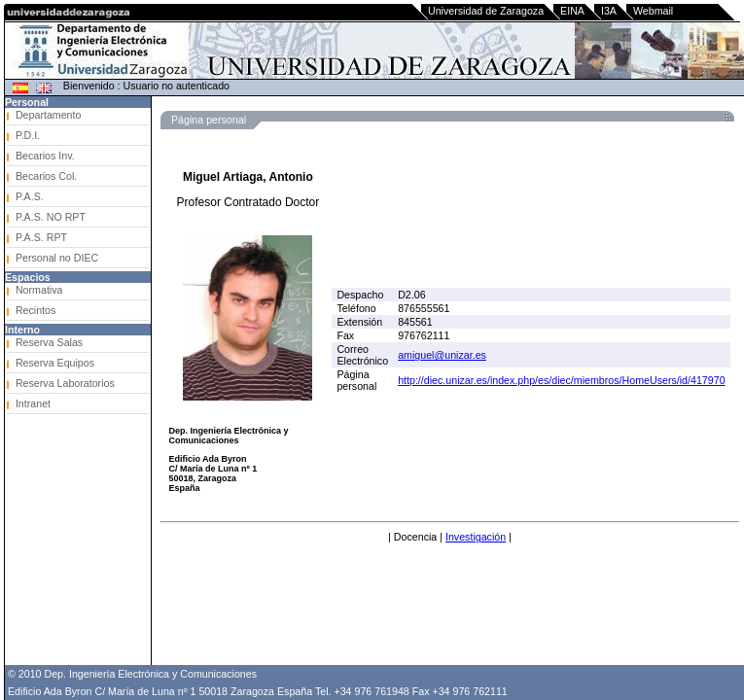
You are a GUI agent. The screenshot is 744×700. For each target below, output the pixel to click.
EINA (572, 11)
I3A (609, 11)
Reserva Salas (49, 342)
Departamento (49, 115)
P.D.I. (28, 135)
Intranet (33, 403)
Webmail (653, 11)
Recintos (35, 310)
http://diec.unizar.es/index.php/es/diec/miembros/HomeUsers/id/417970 (561, 380)
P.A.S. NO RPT (51, 217)
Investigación (476, 537)
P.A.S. (30, 196)
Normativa (39, 290)
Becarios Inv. (45, 156)
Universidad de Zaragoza (486, 11)
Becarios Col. (46, 176)
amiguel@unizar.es (442, 355)
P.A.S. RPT (41, 237)
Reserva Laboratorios (65, 383)
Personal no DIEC (57, 258)
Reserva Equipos (55, 363)
